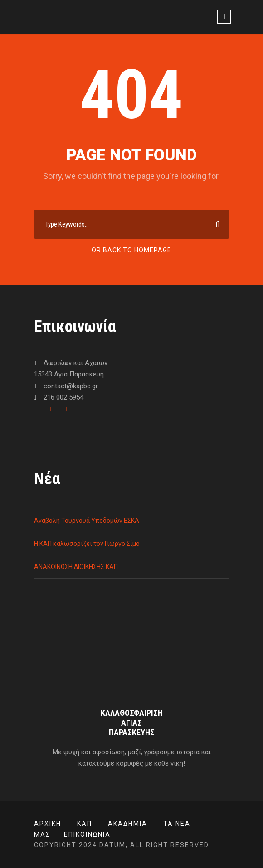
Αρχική (48, 824)
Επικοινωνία (87, 834)
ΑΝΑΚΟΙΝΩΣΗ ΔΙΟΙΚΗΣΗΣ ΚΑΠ (76, 567)
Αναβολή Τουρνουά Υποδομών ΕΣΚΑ (87, 521)
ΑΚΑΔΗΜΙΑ (128, 824)
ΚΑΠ (85, 824)
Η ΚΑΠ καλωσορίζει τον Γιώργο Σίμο (87, 544)
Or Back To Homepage (131, 250)
